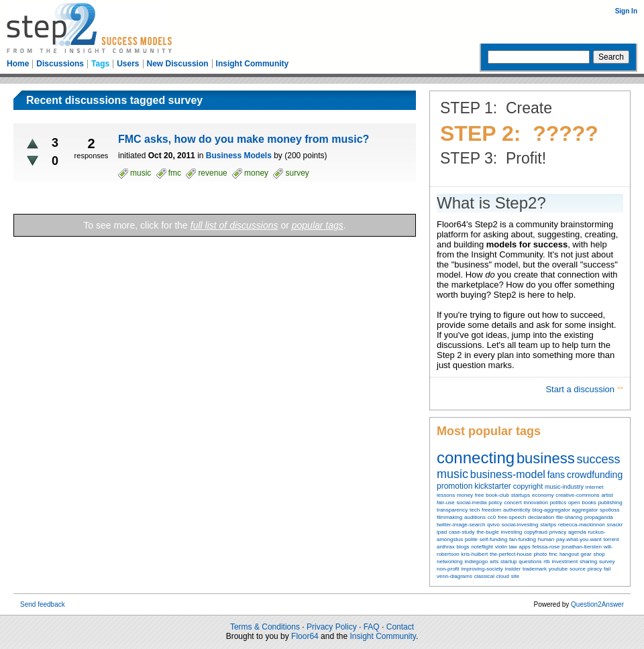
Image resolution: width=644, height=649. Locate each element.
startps (548, 525)
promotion (454, 486)
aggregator (585, 510)
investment (565, 562)
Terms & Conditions (265, 627)
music (452, 474)
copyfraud (536, 532)
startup (508, 562)
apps (524, 547)
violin (501, 547)
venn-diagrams (454, 576)
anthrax (446, 547)
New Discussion (178, 64)
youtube (558, 569)
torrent (611, 539)
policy (495, 503)
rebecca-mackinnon (582, 525)
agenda (577, 532)
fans (556, 475)
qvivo (493, 525)
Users (128, 64)
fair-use (446, 503)
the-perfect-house (511, 554)
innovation (535, 503)
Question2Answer (597, 604)
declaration (541, 517)
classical (484, 576)
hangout (569, 554)
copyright (528, 486)
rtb (546, 562)
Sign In (626, 11)
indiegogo (476, 562)
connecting (476, 458)
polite (471, 539)
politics (558, 503)
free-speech (512, 517)
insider (513, 569)
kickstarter (493, 486)
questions (530, 562)
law (513, 547)
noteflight (482, 547)
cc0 (492, 517)
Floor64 (305, 636)
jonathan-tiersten (582, 547)
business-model (508, 474)
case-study (462, 532)
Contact (400, 627)
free (480, 495)
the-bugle (487, 532)
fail (607, 569)
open (574, 503)
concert (513, 503)
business (546, 458)
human (546, 539)
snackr (615, 525)
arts (494, 562)
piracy (595, 569)
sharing (588, 562)
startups (521, 495)
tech (475, 510)
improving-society (482, 569)
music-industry (564, 487)
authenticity (517, 510)
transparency (452, 510)
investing (512, 532)
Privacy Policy (332, 627)
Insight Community (253, 64)
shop (599, 554)
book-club (497, 495)
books (589, 503)
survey (607, 562)
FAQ (372, 627)
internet (595, 487)
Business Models (239, 156)
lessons (446, 495)
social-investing (520, 525)
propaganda (599, 517)
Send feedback (43, 604)
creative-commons (577, 495)
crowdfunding (595, 475)
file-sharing (569, 517)
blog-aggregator (551, 510)
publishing (610, 503)
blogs (463, 547)
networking (450, 562)
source (578, 569)
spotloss (609, 510)
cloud (503, 576)
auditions (475, 517)
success (599, 459)
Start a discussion (581, 389)
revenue (212, 173)
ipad (442, 532)
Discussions (60, 64)
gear (586, 554)
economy (543, 495)
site (515, 576)
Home (18, 64)
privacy (558, 532)
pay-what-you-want (579, 539)
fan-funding (523, 539)
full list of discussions (234, 225)
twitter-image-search (461, 525)
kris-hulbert (475, 554)
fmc (553, 554)
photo (540, 554)
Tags (100, 64)
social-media (471, 503)
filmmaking (449, 517)
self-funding (493, 539)
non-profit (448, 569)
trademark (535, 569)
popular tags (318, 225)
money (465, 495)
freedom (491, 510)
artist (607, 495)
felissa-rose (546, 547)
